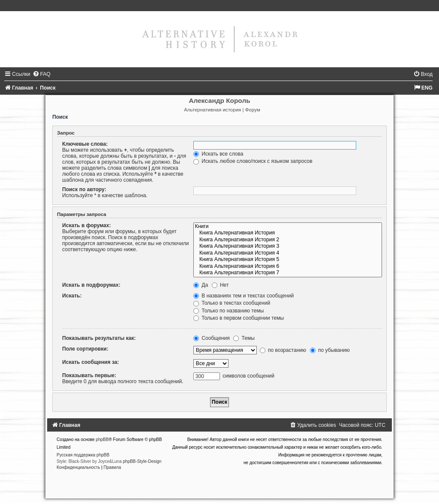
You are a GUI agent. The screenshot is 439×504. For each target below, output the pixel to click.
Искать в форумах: (87, 225)
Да (201, 285)
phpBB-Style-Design (142, 461)
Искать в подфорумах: (91, 285)
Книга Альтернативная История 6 (288, 267)
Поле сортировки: (85, 349)
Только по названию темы (229, 311)
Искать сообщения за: (91, 362)
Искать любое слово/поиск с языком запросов (253, 161)
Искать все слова (218, 154)
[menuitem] (42, 74)
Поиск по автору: (84, 189)
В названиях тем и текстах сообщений (244, 296)
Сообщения (212, 338)
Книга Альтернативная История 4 (288, 253)
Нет (220, 285)
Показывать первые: (89, 375)
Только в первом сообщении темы (239, 318)
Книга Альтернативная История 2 (288, 240)
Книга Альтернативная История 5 (288, 260)
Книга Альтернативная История (288, 233)
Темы (244, 338)
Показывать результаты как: (99, 338)
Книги (288, 227)
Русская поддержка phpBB (83, 455)
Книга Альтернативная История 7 (288, 273)
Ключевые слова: (85, 144)
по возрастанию (283, 350)
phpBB (102, 439)
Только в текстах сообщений (232, 303)
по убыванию (330, 350)
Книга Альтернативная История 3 (288, 246)
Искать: (72, 296)
